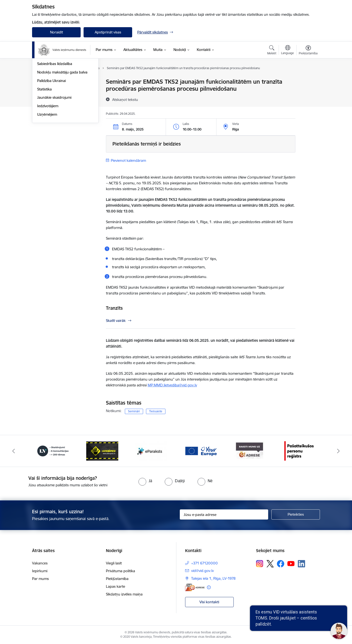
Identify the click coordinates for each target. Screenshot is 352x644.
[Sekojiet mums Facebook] (281, 564)
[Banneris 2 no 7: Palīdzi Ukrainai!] (53, 451)
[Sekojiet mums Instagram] (260, 564)
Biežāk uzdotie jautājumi (57, 99)
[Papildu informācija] (209, 587)
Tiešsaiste (156, 411)
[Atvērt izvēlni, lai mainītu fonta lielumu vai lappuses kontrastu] (308, 51)
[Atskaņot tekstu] (125, 99)
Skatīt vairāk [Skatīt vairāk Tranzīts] (116, 321)
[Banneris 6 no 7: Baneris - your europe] (250, 451)
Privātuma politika (120, 571)
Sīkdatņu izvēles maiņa (124, 594)
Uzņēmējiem (47, 166)
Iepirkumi (40, 571)
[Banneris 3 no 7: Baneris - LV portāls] (102, 451)
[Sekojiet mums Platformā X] (270, 564)
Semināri (134, 411)
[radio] (145, 481)
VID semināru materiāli (56, 107)
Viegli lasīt (114, 563)
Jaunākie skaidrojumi (54, 149)
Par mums (40, 579)
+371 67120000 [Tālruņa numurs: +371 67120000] (204, 563)
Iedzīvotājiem (48, 158)
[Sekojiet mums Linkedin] (301, 564)
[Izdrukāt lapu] (308, 80)
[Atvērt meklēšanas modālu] (272, 51)
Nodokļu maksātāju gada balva (62, 124)
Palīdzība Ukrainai (52, 133)
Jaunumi (44, 82)
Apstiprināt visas (108, 32)
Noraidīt (56, 32)
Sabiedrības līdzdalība (55, 116)
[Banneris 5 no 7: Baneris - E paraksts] (201, 451)
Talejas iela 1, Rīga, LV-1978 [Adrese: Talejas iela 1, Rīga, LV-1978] (213, 578)
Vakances (40, 563)
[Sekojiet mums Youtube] (291, 563)
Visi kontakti (209, 602)
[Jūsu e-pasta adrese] (224, 514)
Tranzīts (114, 308)
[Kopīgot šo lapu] (308, 92)
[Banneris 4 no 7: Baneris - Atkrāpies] (151, 451)
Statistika (44, 141)
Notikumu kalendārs (54, 90)
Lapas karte (116, 586)
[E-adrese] (195, 587)
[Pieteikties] (296, 514)
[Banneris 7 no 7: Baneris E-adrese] (299, 451)
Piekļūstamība (117, 579)
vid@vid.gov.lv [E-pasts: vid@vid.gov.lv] (202, 571)
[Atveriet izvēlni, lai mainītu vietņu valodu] (288, 50)
